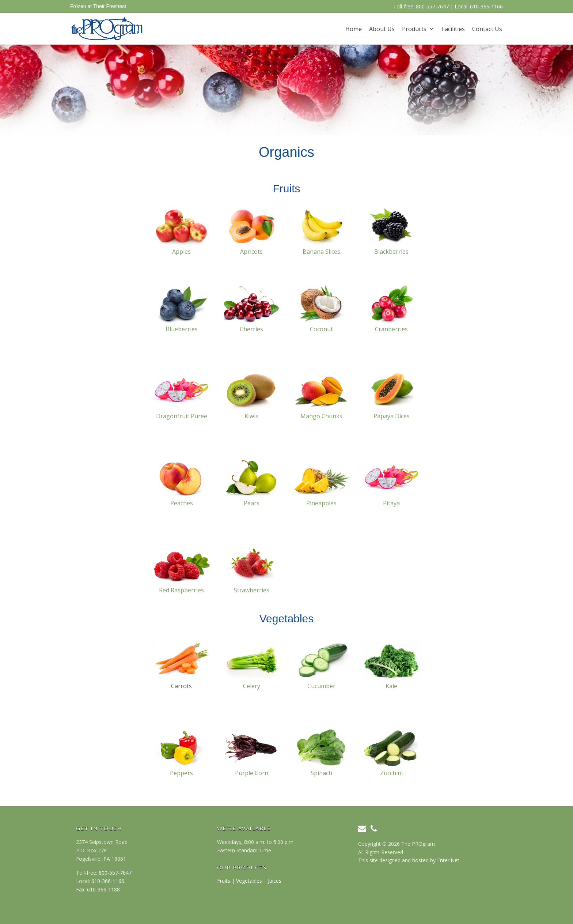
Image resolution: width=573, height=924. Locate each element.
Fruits (224, 881)
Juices (275, 881)
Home (354, 29)
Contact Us (487, 29)
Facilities (453, 29)
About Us (382, 29)
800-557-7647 (432, 6)
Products (414, 29)
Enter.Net (448, 860)
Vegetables (249, 881)
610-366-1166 (486, 6)
